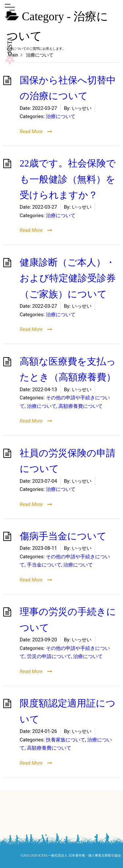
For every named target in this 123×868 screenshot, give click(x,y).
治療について (61, 116)
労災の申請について (49, 656)
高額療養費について (81, 406)
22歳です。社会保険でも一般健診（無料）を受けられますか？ (68, 179)
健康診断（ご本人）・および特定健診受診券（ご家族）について (68, 278)
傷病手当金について (63, 536)
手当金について (44, 565)
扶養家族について (66, 740)
